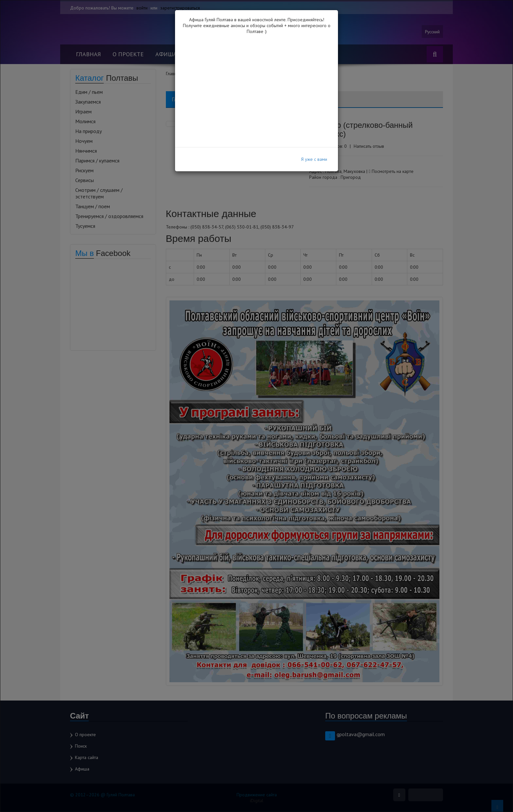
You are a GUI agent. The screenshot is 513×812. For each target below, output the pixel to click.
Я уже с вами (314, 159)
